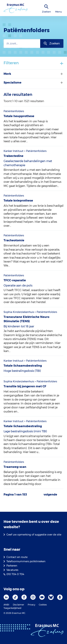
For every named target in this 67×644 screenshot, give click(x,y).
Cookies (43, 605)
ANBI (6, 605)
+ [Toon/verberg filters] (62, 63)
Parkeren (12, 566)
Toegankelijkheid (12, 608)
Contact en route (17, 557)
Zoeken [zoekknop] (55, 43)
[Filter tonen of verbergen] (61, 74)
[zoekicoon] (46, 7)
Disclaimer (18, 605)
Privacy (31, 605)
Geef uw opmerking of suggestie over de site (34, 535)
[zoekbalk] (22, 43)
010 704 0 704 (15, 574)
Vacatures (12, 570)
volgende (50, 495)
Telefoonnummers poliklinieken (26, 561)
